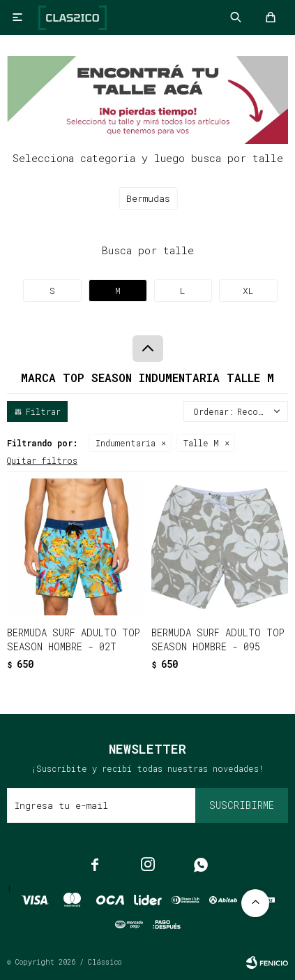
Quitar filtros (42, 460)
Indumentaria (126, 443)
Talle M (201, 443)
